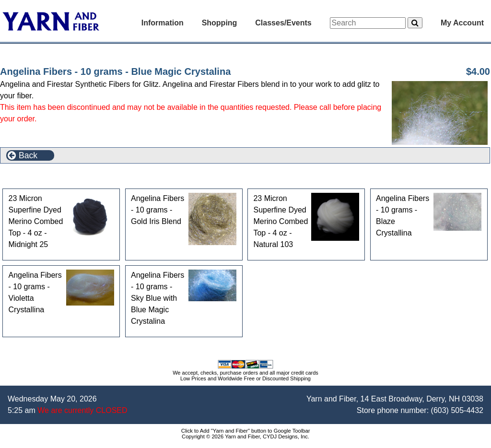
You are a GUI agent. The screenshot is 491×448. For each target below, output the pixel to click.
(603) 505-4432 (457, 410)
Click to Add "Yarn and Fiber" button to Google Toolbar (246, 431)
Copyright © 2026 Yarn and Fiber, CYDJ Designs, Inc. (245, 436)
